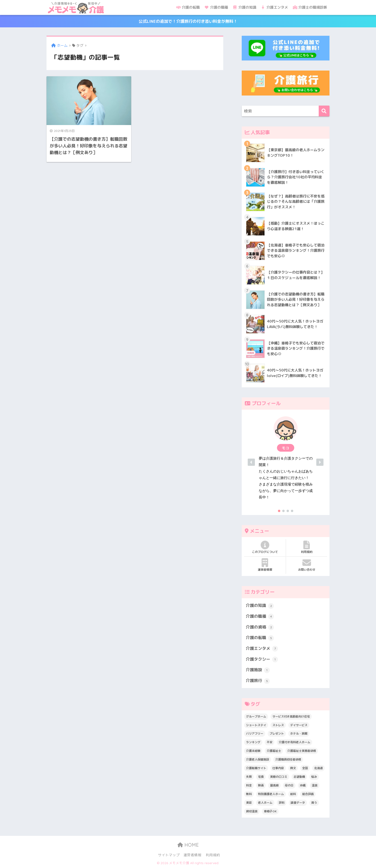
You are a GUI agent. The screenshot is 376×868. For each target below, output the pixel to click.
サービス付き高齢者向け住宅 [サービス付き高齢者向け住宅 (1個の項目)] (291, 716)
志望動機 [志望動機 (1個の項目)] (299, 777)
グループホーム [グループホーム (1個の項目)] (256, 716)
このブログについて (265, 547)
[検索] (324, 111)
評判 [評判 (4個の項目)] (282, 803)
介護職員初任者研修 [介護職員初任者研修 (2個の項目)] (288, 759)
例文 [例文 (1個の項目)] (293, 768)
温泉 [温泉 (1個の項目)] (315, 785)
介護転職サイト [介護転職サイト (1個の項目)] (256, 768)
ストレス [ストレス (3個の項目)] (278, 725)
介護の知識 (245, 7)
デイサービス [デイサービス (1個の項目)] (299, 725)
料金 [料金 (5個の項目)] (249, 785)
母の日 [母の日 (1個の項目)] (289, 785)
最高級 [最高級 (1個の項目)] (274, 785)
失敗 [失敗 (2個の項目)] (249, 777)
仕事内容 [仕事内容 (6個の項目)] (278, 768)
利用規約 (307, 547)
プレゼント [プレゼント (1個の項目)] (277, 733)
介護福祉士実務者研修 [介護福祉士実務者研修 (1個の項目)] (302, 751)
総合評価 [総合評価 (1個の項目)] (308, 794)
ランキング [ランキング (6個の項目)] (253, 742)
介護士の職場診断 (310, 7)
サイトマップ (169, 855)
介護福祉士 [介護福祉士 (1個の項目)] (274, 751)
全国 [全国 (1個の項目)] (305, 768)
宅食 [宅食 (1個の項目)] (261, 777)
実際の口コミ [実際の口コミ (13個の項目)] (279, 777)
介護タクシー (262, 659)
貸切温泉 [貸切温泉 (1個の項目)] (252, 811)
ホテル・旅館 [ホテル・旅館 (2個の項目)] (299, 733)
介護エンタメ (275, 7)
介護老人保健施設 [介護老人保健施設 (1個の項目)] (258, 759)
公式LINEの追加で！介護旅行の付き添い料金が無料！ (188, 21)
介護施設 (258, 670)
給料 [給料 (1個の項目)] (293, 794)
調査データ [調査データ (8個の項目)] (298, 803)
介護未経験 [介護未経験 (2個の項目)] (253, 751)
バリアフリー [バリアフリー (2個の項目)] (255, 733)
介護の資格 (260, 627)
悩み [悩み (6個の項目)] (314, 777)
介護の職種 (216, 7)
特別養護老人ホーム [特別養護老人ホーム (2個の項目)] (271, 794)
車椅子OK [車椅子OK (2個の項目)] (270, 811)
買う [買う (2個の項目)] (314, 803)
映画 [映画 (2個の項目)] (261, 785)
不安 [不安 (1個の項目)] (270, 742)
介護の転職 (188, 7)
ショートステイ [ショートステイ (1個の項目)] (256, 725)
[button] (286, 462)
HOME (188, 845)
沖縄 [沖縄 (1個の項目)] (303, 785)
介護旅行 (258, 681)
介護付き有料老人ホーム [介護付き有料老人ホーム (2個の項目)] (294, 742)
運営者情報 (265, 565)
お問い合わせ (307, 565)
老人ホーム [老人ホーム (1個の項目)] (265, 803)
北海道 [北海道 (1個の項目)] (318, 768)
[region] (286, 462)
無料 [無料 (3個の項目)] (249, 794)
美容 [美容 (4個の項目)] (249, 803)
